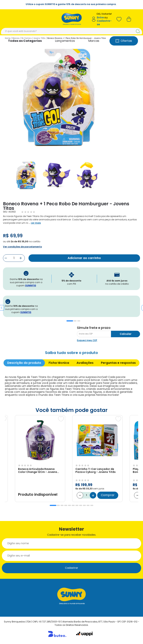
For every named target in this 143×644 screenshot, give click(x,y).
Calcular (126, 334)
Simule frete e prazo (94, 328)
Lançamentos (65, 41)
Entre (100, 18)
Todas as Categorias (25, 41)
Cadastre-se (104, 23)
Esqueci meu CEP (87, 340)
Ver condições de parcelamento (22, 247)
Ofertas (124, 41)
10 (88, 505)
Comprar (108, 495)
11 (92, 505)
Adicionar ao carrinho (84, 258)
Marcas (94, 41)
